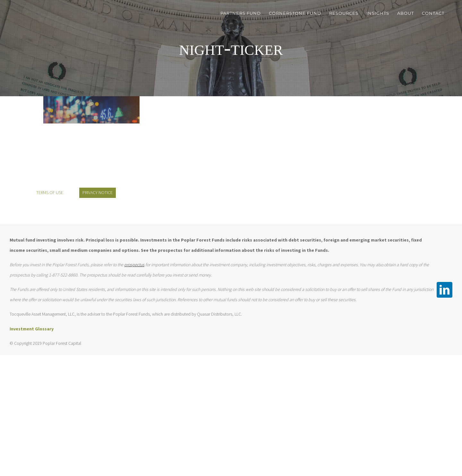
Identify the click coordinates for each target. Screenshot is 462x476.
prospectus (134, 265)
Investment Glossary (32, 329)
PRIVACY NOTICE (98, 192)
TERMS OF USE (50, 192)
